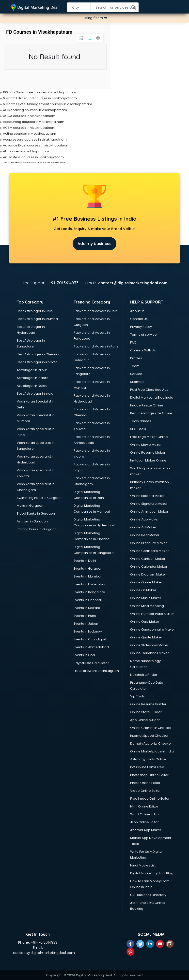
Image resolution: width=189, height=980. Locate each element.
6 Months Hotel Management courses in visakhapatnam (47, 104)
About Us (137, 311)
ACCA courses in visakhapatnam (29, 116)
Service (136, 374)
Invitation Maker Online (148, 460)
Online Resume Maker (148, 453)
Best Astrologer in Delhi (35, 311)
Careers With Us (143, 350)
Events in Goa (84, 655)
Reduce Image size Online (151, 413)
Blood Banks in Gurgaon (36, 513)
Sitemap (137, 382)
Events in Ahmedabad (91, 647)
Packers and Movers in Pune (96, 346)
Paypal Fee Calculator (91, 663)
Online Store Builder (146, 712)
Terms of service (143, 335)
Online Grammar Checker (151, 728)
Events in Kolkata (87, 608)
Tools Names (141, 421)
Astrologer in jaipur (32, 370)
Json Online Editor (144, 822)
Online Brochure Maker (149, 543)
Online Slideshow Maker (149, 645)
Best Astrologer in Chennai (38, 354)
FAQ (133, 342)
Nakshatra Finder (144, 675)
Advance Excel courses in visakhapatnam (36, 145)
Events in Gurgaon (88, 569)
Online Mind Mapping (147, 606)
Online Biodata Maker (147, 496)
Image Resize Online (147, 405)
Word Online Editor (145, 814)
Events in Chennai (88, 600)
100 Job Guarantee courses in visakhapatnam (39, 92)
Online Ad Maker (143, 527)
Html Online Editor (144, 806)
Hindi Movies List (143, 865)
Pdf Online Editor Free (147, 767)
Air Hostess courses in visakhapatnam (33, 157)
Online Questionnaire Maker (153, 629)
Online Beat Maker (145, 535)
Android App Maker (146, 830)
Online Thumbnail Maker (150, 653)
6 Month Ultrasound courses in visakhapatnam (40, 98)
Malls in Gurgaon (30, 506)
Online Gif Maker (143, 590)
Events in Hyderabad (90, 584)
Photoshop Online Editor (149, 775)
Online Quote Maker (146, 637)
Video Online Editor (145, 791)
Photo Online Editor (145, 783)
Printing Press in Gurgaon (37, 529)
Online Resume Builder (148, 704)
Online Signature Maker (149, 504)
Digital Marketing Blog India (152, 397)
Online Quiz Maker (145, 622)
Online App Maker (144, 519)
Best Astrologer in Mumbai (38, 319)
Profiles (136, 358)
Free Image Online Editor (150, 799)
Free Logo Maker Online (149, 437)
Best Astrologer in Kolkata (37, 362)
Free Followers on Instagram (96, 671)
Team (135, 366)
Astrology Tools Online (148, 759)
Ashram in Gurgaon (32, 521)
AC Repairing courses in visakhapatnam (35, 110)
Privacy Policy (141, 327)
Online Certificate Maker (150, 551)
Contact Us (139, 319)
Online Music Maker (146, 598)
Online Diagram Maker (148, 574)
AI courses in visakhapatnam (26, 151)
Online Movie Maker (146, 445)
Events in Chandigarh (90, 639)
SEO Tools (138, 429)
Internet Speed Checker (149, 736)
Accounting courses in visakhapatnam (34, 122)
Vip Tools (137, 696)
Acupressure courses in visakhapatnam (35, 139)
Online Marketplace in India (152, 751)
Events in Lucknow (88, 631)
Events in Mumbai (87, 576)
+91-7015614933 (44, 942)
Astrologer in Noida (32, 386)
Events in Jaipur (86, 624)
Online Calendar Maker (149, 567)
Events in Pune (85, 616)
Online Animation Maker (149, 512)
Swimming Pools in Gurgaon (39, 498)
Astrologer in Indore (33, 378)
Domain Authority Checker (151, 743)
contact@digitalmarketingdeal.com (44, 953)
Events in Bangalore (89, 592)
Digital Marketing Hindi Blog (152, 873)
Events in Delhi (85, 561)
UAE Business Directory (148, 895)
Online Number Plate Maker (152, 614)
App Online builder (145, 720)
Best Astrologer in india (35, 394)
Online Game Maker (146, 582)
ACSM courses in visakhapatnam (29, 128)
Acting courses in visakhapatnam (30, 134)
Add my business (94, 244)
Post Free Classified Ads (149, 390)
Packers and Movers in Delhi (96, 311)
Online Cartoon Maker (148, 559)
